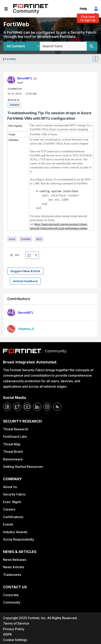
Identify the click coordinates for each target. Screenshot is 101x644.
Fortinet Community (31, 9)
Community (12, 602)
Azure (12, 239)
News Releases (15, 560)
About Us (10, 487)
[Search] (92, 46)
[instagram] (47, 407)
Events (8, 524)
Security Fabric (14, 494)
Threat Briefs (13, 452)
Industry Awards (15, 532)
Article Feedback (25, 281)
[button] (30, 255)
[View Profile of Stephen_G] (26, 329)
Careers (9, 509)
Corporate (11, 595)
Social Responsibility (19, 539)
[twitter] (17, 407)
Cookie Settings (15, 640)
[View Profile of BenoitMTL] (25, 78)
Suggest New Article (25, 271)
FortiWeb (11, 59)
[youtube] (27, 407)
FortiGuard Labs (15, 437)
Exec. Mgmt (12, 502)
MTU (39, 239)
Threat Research (16, 429)
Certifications (13, 517)
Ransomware (13, 459)
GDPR (7, 634)
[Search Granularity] (22, 46)
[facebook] (7, 407)
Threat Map (12, 444)
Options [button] (98, 59)
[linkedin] (37, 407)
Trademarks (12, 575)
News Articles (14, 567)
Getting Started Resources (23, 467)
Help (83, 9)
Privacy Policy (14, 629)
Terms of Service (16, 623)
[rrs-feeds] (57, 407)
